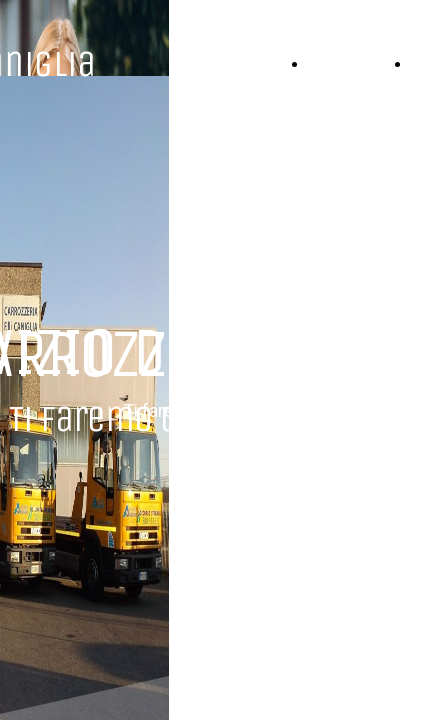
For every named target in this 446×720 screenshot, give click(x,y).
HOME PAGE (354, 63)
